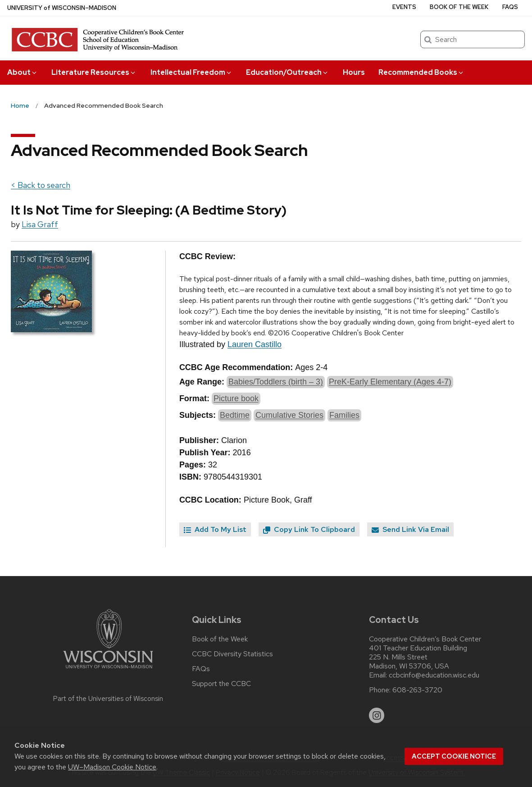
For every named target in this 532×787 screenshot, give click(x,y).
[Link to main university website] (108, 670)
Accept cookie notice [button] (454, 756)
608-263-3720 (417, 690)
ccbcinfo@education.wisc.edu (434, 675)
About (23, 72)
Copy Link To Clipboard (309, 529)
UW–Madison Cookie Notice (112, 767)
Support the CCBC (221, 684)
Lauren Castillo (255, 344)
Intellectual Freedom (191, 72)
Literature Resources (94, 72)
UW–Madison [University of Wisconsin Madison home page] (62, 8)
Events (404, 7)
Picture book (236, 398)
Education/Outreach (287, 72)
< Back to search (41, 185)
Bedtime (235, 415)
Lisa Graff (40, 224)
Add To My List (215, 529)
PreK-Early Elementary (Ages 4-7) (390, 382)
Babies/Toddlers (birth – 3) (276, 382)
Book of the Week (459, 7)
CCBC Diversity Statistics (232, 654)
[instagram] (377, 715)
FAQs (510, 7)
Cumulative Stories (289, 415)
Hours (354, 72)
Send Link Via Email (410, 529)
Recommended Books (421, 72)
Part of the (108, 699)
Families (344, 415)
